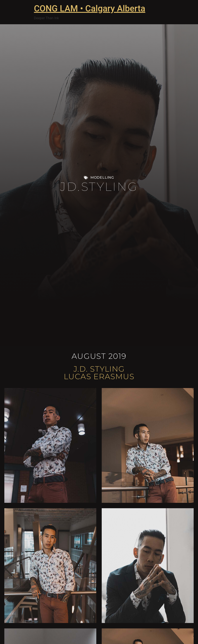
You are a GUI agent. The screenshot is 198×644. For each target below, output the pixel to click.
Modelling (102, 177)
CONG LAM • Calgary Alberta (90, 9)
